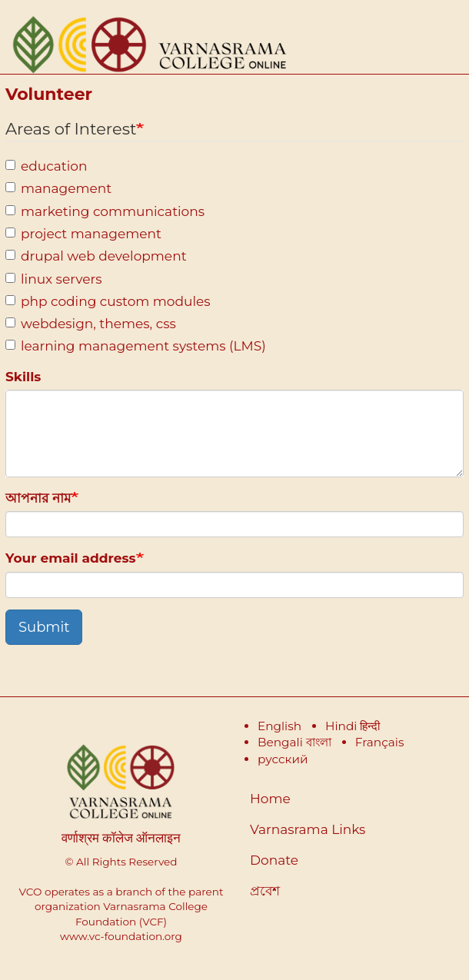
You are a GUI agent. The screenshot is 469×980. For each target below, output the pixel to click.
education (46, 166)
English (279, 726)
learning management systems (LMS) (136, 346)
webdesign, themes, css (91, 324)
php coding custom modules (108, 301)
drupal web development (96, 256)
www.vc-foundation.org (121, 936)
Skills (23, 377)
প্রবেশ (265, 891)
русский (283, 759)
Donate (274, 860)
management (58, 188)
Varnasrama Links (308, 829)
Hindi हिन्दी (353, 726)
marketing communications (105, 211)
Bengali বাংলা (294, 742)
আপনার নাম (38, 498)
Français (380, 742)
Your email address (71, 558)
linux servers (54, 279)
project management (83, 234)
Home (270, 799)
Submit (44, 627)
